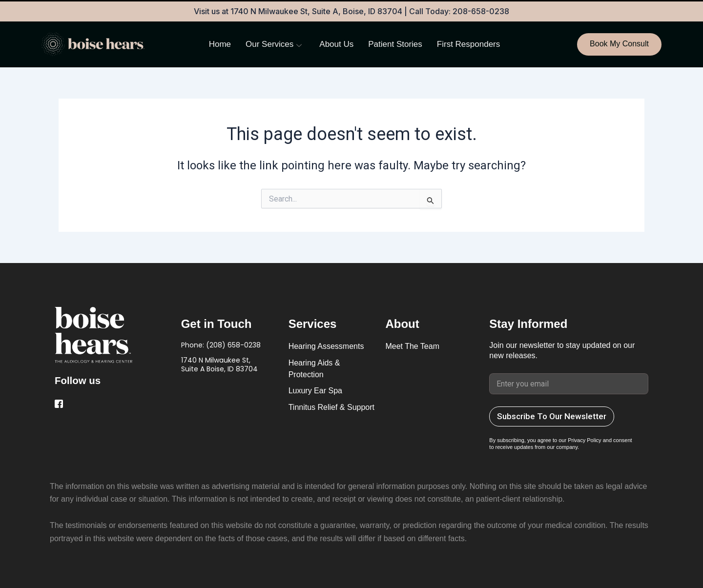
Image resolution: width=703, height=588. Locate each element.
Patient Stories (395, 44)
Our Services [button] (274, 44)
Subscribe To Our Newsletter (552, 416)
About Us (336, 44)
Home (220, 44)
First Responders (468, 44)
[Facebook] (60, 405)
